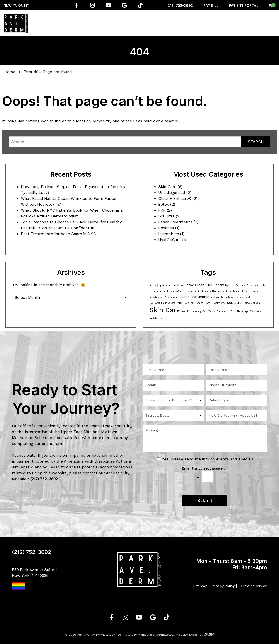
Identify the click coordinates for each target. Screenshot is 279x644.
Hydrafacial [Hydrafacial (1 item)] (219, 291)
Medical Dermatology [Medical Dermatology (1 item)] (223, 297)
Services (87, 23)
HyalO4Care (169, 240)
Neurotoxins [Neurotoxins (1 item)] (157, 303)
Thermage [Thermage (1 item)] (243, 311)
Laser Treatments (175, 222)
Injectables (169, 234)
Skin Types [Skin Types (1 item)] (209, 311)
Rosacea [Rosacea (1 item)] (200, 303)
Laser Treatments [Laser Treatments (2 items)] (194, 297)
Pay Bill (211, 5)
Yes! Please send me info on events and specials (208, 459)
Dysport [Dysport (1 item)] (230, 285)
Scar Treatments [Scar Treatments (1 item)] (216, 303)
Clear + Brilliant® (175, 198)
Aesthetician (175, 23)
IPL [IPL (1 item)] (165, 297)
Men (195, 23)
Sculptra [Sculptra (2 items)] (234, 303)
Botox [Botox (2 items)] (189, 285)
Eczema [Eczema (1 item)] (240, 285)
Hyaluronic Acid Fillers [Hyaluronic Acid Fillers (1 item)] (198, 291)
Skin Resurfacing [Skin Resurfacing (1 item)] (191, 311)
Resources (228, 23)
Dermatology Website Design (177, 635)
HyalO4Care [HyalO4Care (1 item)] (176, 291)
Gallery (248, 23)
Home (53, 23)
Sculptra (166, 216)
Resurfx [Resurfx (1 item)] (189, 303)
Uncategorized (172, 192)
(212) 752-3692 (180, 5)
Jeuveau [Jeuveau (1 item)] (173, 297)
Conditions (149, 23)
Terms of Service (253, 586)
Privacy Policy (223, 586)
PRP (162, 210)
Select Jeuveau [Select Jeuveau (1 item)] (252, 303)
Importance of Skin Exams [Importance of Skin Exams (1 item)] (242, 291)
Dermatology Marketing (135, 635)
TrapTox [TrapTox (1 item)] (163, 319)
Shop (209, 23)
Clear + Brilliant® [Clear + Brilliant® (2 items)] (209, 285)
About (68, 23)
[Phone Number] (237, 385)
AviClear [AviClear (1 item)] (178, 285)
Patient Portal (244, 5)
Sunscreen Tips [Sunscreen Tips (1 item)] (226, 311)
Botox (164, 204)
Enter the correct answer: (205, 468)
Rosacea (166, 228)
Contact (266, 23)
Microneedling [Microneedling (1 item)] (245, 297)
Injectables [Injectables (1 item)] (156, 297)
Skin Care (167, 187)
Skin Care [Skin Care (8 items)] (165, 310)
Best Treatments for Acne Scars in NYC (58, 234)
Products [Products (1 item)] (170, 303)
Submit (205, 501)
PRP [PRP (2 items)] (180, 303)
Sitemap (200, 586)
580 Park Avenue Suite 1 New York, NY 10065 (34, 579)
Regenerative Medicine (117, 23)
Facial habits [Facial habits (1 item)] (253, 285)
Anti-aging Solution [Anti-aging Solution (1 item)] (161, 285)
